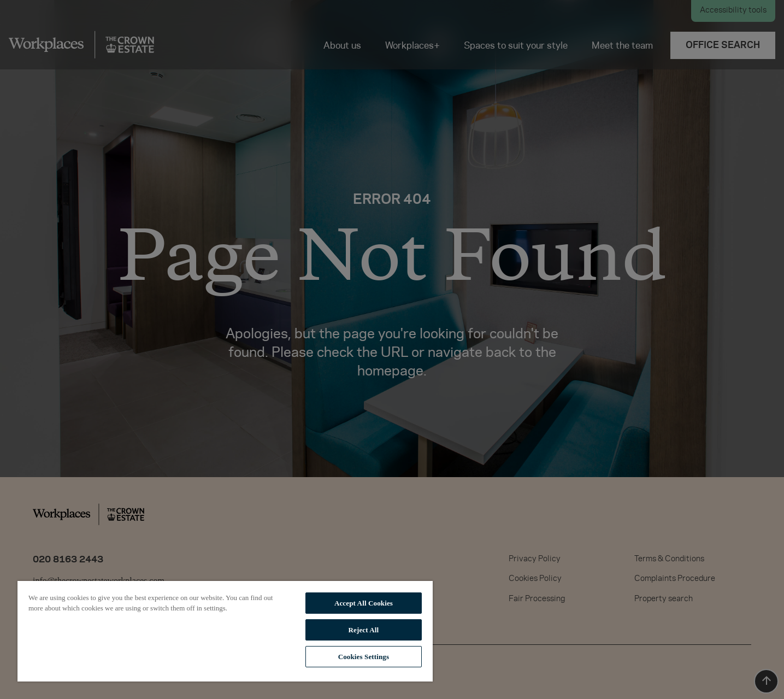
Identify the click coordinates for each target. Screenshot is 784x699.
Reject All (364, 630)
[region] (225, 631)
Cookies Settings (364, 657)
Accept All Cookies (364, 603)
